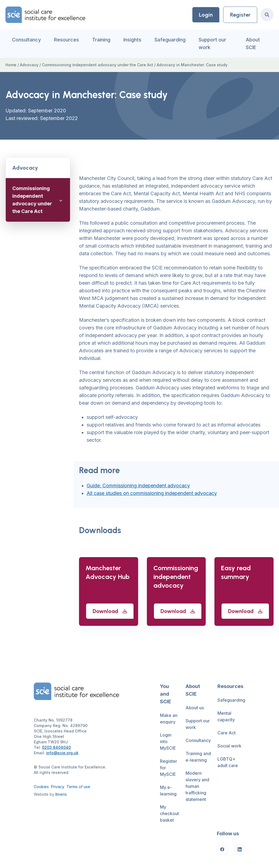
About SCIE (253, 43)
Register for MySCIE (169, 768)
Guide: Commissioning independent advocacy (138, 486)
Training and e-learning (198, 757)
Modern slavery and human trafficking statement (197, 786)
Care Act (227, 733)
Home (11, 65)
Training (101, 40)
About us (195, 708)
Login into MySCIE (168, 741)
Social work (229, 746)
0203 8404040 (56, 747)
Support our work (212, 43)
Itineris (61, 794)
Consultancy (26, 40)
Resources (66, 40)
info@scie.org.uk (62, 753)
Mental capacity (226, 716)
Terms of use (78, 787)
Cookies (41, 787)
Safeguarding (170, 40)
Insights (132, 40)
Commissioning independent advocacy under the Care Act (98, 65)
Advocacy (29, 65)
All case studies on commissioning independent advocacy (152, 493)
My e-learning (168, 791)
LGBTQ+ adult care (228, 762)
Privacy (58, 787)
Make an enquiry (169, 719)
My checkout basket (169, 813)
